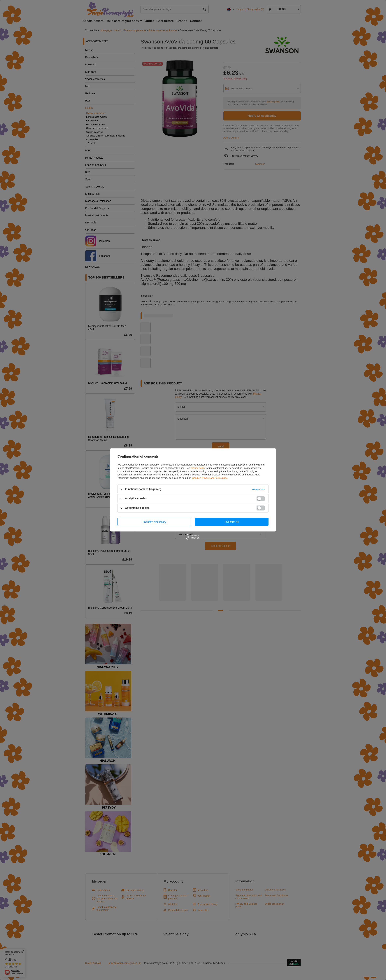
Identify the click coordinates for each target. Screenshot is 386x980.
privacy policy (198, 468)
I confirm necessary (154, 522)
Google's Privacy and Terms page (210, 478)
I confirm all (232, 522)
